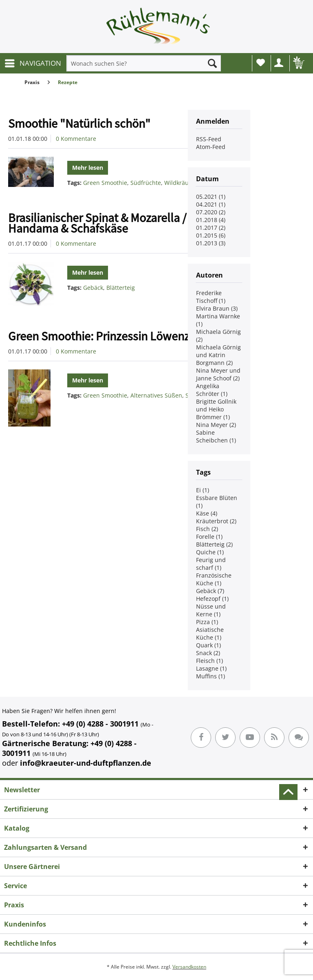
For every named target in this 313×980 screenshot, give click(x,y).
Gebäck (93, 288)
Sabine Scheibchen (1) (216, 436)
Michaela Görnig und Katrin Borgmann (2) (218, 355)
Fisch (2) (207, 529)
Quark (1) (208, 645)
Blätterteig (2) (214, 544)
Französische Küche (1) (214, 579)
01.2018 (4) (211, 220)
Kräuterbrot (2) (216, 521)
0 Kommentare (76, 139)
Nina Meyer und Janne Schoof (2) (218, 374)
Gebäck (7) (210, 591)
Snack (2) (208, 653)
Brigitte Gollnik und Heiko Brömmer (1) (216, 409)
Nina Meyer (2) (216, 425)
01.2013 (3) (211, 243)
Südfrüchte (146, 183)
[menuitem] (33, 63)
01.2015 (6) (211, 235)
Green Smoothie (105, 183)
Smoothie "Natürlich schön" (79, 123)
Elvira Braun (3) (217, 308)
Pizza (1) (207, 622)
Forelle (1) (209, 537)
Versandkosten (189, 967)
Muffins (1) (211, 676)
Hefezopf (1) (212, 599)
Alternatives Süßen (156, 395)
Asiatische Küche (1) (210, 633)
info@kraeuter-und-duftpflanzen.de (86, 763)
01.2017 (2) (211, 228)
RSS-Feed (209, 139)
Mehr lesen (88, 168)
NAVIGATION (33, 62)
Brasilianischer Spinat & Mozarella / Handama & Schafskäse (97, 223)
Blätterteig (121, 288)
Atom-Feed (211, 147)
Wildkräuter (180, 183)
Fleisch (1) (209, 661)
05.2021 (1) (211, 197)
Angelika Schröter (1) (212, 390)
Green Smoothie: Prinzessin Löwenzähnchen (121, 336)
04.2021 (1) (211, 204)
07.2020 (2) (211, 212)
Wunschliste (261, 62)
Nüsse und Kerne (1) (211, 610)
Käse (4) (207, 513)
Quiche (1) (210, 552)
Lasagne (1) (211, 668)
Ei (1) (203, 490)
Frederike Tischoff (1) (211, 297)
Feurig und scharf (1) (211, 564)
